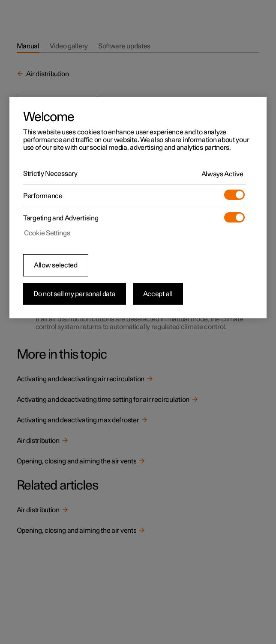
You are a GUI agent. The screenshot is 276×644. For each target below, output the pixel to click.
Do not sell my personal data (75, 294)
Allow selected (56, 265)
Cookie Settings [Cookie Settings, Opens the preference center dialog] (47, 233)
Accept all (158, 294)
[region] (138, 208)
